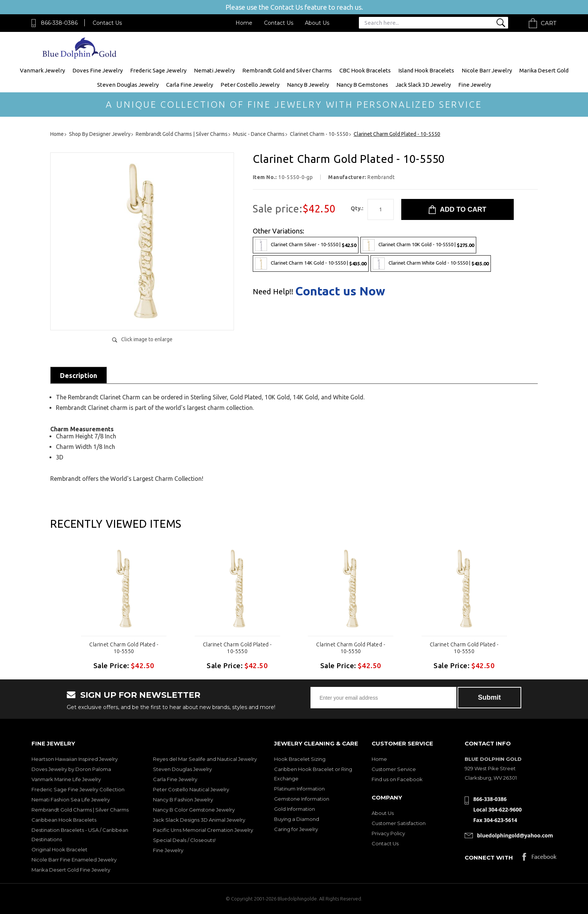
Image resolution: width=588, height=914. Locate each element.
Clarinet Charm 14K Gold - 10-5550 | (311, 264)
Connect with (489, 858)
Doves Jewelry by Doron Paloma (71, 769)
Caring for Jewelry (296, 829)
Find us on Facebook (397, 779)
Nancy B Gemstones (362, 85)
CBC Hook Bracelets (365, 70)
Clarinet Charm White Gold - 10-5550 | (431, 264)
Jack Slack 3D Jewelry (423, 85)
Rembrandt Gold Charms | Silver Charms (80, 810)
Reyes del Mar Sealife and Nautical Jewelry (205, 759)
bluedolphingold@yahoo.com (515, 835)
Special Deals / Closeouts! (184, 840)
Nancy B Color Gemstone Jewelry (194, 810)
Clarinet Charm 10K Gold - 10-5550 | (418, 245)
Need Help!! (273, 292)
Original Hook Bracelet (59, 849)
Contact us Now (340, 291)
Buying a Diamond (297, 819)
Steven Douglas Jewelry (128, 85)
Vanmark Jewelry (42, 70)
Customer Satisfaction (399, 823)
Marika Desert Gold (544, 70)
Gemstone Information (302, 799)
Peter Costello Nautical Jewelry (191, 789)
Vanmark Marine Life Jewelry (66, 779)
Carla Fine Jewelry (190, 85)
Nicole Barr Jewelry (487, 70)
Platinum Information (299, 789)
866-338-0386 (59, 23)
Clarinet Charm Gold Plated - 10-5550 (124, 648)
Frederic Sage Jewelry (158, 70)
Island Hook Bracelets (426, 70)
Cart (549, 23)
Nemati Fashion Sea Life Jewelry (71, 800)
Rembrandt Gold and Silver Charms (287, 70)
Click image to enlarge (147, 339)
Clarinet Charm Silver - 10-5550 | (306, 245)
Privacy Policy (388, 833)
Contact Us (107, 23)
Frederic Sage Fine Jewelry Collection (78, 789)
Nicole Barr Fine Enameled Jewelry (74, 860)
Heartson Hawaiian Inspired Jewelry (75, 759)
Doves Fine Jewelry (97, 70)
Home (244, 23)
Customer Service (394, 769)
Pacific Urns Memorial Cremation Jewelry (203, 830)
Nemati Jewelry (214, 70)
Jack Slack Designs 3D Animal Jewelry (199, 820)
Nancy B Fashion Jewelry (183, 800)
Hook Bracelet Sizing (300, 759)
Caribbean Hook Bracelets (64, 820)
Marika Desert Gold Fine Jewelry (71, 870)
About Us (317, 23)
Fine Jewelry (475, 85)
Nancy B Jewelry (308, 85)
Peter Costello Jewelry (250, 85)
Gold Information (295, 809)
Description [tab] (79, 375)
